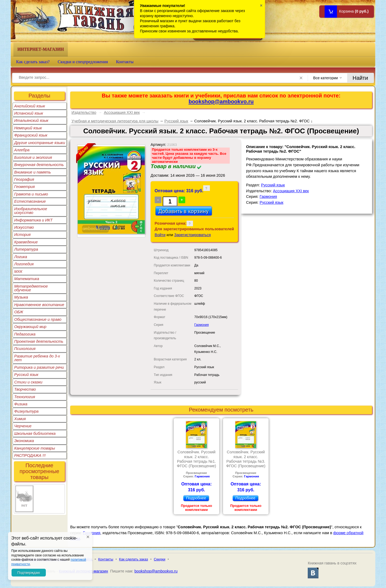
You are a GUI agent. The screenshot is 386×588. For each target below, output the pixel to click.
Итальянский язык (31, 120)
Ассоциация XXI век (122, 112)
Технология (25, 397)
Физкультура (26, 411)
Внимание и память (33, 172)
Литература (26, 249)
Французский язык (31, 135)
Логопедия (24, 264)
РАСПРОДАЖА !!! (30, 455)
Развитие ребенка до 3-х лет (37, 358)
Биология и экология (33, 157)
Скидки (160, 559)
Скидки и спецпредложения (83, 62)
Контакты (125, 62)
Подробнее (196, 498)
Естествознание (30, 201)
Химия (20, 419)
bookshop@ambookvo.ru (221, 101)
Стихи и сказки (28, 382)
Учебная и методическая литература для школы (115, 121)
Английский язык (30, 106)
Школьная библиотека (35, 434)
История (22, 235)
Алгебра (22, 150)
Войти (160, 235)
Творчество (25, 389)
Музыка (21, 297)
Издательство (84, 112)
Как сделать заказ (133, 559)
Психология (25, 349)
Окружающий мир (30, 327)
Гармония (202, 325)
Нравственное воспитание (39, 305)
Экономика (24, 441)
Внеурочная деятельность (39, 165)
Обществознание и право (38, 319)
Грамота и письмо (31, 194)
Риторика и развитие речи (39, 367)
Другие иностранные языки (40, 143)
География (24, 179)
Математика (27, 279)
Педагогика (25, 334)
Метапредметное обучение (31, 288)
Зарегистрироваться (193, 235)
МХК (18, 272)
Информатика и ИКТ (33, 220)
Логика (21, 257)
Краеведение (26, 242)
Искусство (24, 227)
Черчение (23, 426)
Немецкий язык (28, 128)
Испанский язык (29, 113)
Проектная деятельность (39, 341)
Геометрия (25, 187)
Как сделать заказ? (33, 62)
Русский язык (26, 375)
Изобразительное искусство (31, 211)
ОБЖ (19, 312)
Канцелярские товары (35, 448)
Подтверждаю (29, 573)
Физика (21, 404)
